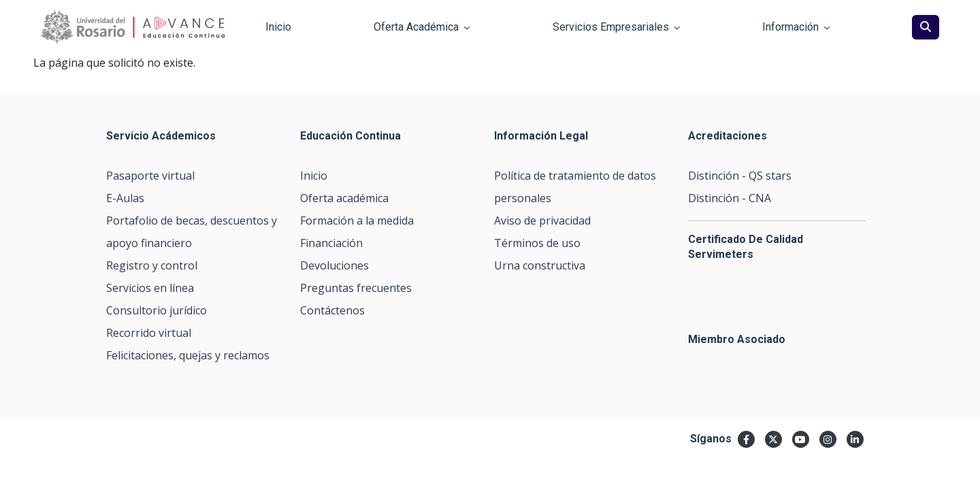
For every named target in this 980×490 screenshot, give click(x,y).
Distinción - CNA (730, 198)
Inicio (314, 176)
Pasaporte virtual (150, 176)
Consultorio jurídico (157, 310)
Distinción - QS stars (740, 176)
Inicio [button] (278, 27)
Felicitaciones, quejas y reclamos (188, 355)
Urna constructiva (540, 265)
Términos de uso (537, 243)
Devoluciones (334, 265)
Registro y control (152, 265)
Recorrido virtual (149, 333)
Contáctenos (332, 310)
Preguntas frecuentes (356, 288)
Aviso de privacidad (542, 220)
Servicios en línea (150, 288)
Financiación (331, 243)
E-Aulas (125, 198)
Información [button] (796, 27)
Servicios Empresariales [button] (616, 27)
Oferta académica (344, 198)
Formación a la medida (357, 220)
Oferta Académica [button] (422, 27)
